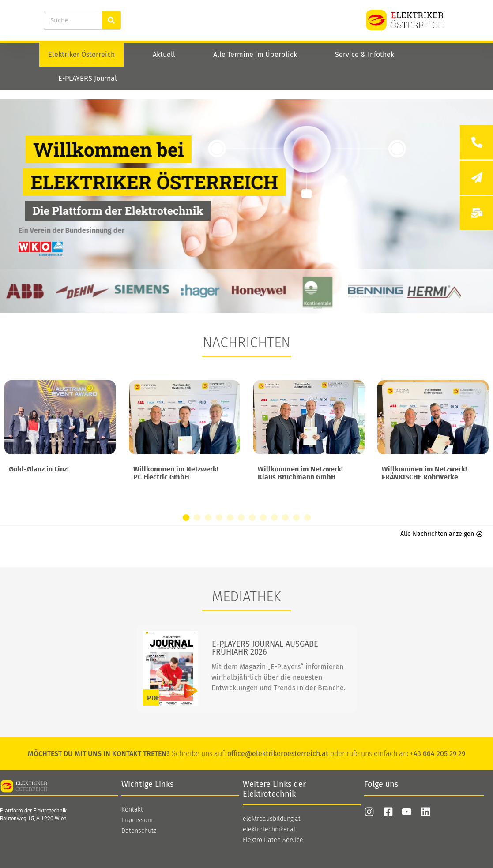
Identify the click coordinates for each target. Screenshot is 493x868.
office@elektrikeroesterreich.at (278, 754)
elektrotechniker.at (269, 830)
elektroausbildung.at (272, 819)
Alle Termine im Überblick (255, 54)
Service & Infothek (365, 54)
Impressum (137, 820)
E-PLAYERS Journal (88, 78)
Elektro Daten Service (273, 840)
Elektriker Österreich (81, 54)
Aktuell (164, 54)
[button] (186, 518)
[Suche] (111, 20)
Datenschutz (139, 831)
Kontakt (132, 810)
